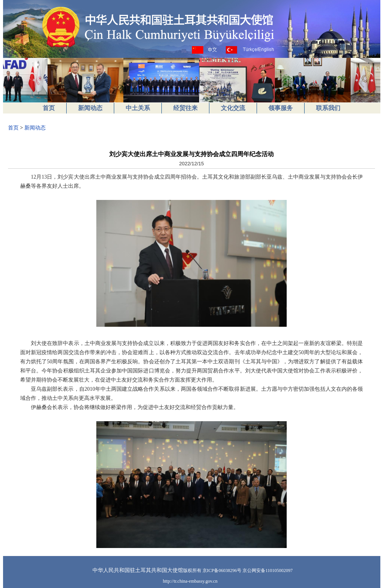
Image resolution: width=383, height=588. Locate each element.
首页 (49, 108)
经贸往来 (185, 108)
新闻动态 (90, 108)
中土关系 (138, 108)
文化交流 (233, 108)
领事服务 (281, 108)
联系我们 (328, 108)
